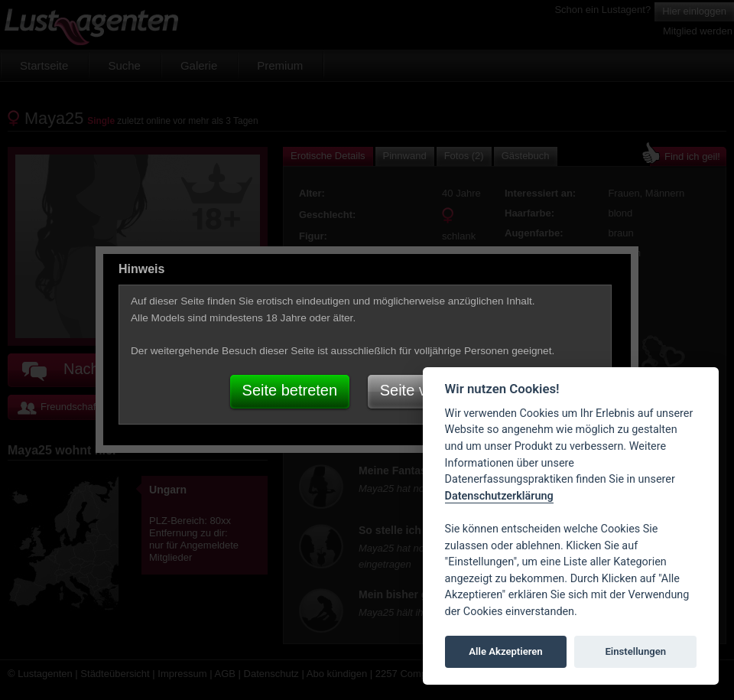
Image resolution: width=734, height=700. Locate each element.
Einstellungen (635, 651)
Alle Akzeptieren (505, 651)
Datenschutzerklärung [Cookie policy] (499, 496)
